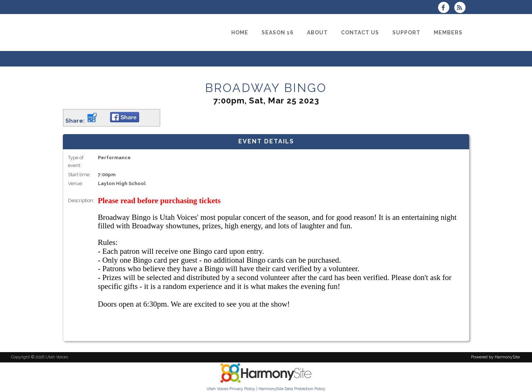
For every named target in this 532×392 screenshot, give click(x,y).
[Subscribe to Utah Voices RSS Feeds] (462, 8)
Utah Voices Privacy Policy (231, 389)
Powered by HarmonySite (495, 357)
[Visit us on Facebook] (446, 8)
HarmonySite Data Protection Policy (292, 389)
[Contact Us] (360, 33)
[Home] (240, 33)
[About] (317, 33)
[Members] (448, 33)
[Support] (406, 33)
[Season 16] (278, 33)
